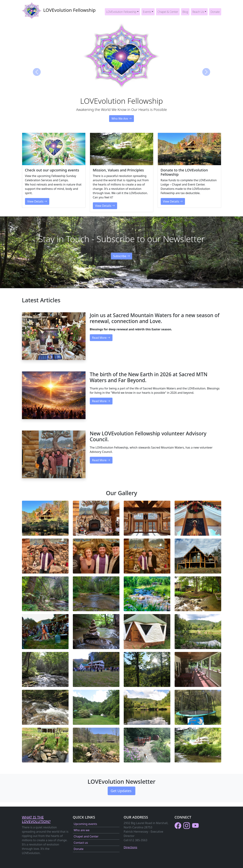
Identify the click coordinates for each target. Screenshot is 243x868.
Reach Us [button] (198, 12)
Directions (131, 847)
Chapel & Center (168, 12)
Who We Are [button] (121, 119)
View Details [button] (37, 201)
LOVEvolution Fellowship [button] (121, 12)
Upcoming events (85, 824)
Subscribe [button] (122, 256)
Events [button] (147, 12)
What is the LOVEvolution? (36, 819)
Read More (101, 338)
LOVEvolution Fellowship (59, 11)
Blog (185, 12)
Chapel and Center (86, 836)
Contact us (81, 843)
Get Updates (122, 791)
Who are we (82, 830)
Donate (215, 12)
